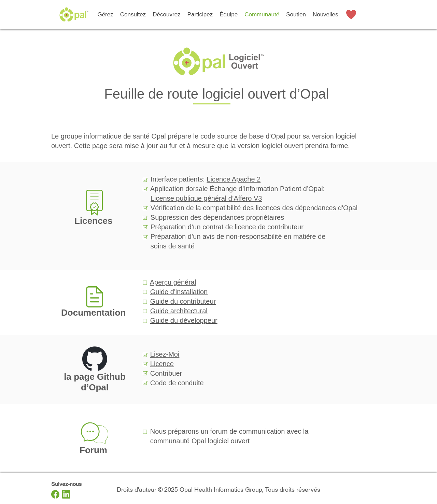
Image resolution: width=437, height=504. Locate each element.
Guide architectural (179, 311)
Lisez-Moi (165, 354)
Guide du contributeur (183, 301)
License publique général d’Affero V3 (206, 198)
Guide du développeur (184, 320)
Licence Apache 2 (234, 179)
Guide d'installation (179, 292)
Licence (162, 364)
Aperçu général (173, 282)
